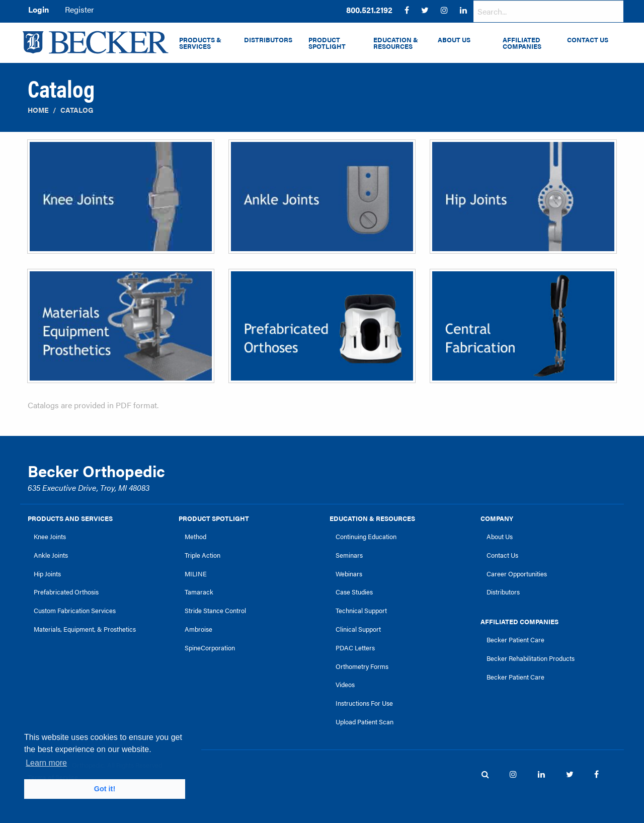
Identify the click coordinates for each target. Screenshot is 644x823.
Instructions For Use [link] (364, 703)
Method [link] (195, 537)
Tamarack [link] (199, 592)
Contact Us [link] (502, 555)
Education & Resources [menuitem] (396, 43)
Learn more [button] (46, 763)
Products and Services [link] (70, 518)
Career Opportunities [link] (517, 574)
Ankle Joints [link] (51, 555)
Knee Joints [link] (50, 537)
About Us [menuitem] (454, 40)
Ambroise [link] (198, 629)
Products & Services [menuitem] (200, 43)
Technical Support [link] (361, 611)
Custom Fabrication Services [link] (75, 611)
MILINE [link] (196, 574)
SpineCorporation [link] (210, 648)
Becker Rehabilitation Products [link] (531, 658)
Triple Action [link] (203, 555)
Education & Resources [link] (372, 518)
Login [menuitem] (38, 9)
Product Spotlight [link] (214, 518)
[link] (369, 10)
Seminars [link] (349, 555)
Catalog (77, 110)
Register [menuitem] (79, 9)
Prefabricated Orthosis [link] (66, 592)
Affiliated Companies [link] (519, 622)
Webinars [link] (349, 574)
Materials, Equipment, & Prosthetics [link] (85, 629)
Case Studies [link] (354, 592)
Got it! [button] (105, 789)
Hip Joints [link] (47, 574)
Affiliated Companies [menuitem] (522, 43)
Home (38, 110)
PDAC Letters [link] (355, 648)
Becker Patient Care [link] (515, 640)
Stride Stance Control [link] (215, 611)
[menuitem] (369, 10)
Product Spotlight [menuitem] (327, 43)
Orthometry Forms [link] (362, 666)
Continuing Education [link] (366, 537)
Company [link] (497, 518)
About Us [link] (500, 537)
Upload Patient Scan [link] (365, 722)
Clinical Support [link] (358, 629)
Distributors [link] (503, 592)
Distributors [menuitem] (268, 40)
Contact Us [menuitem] (588, 40)
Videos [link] (345, 685)
